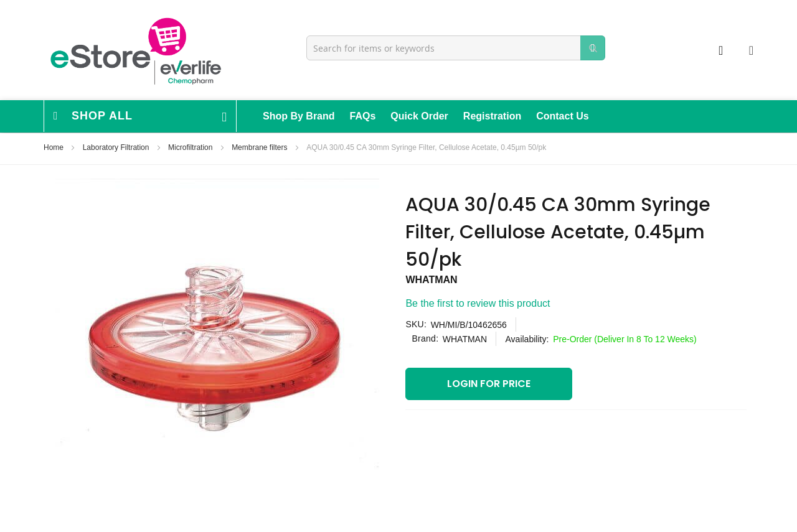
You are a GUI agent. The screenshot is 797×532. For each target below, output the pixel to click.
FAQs (363, 116)
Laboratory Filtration (117, 147)
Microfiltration (191, 147)
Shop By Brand (299, 116)
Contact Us (562, 116)
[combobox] (456, 48)
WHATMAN (431, 280)
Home (54, 147)
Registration (492, 116)
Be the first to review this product (478, 303)
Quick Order (419, 116)
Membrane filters (261, 147)
